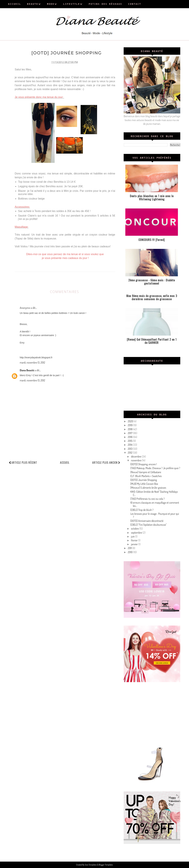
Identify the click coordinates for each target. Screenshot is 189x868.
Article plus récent (24, 462)
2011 (130, 548)
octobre (135, 529)
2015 (130, 441)
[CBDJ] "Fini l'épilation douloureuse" (149, 525)
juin (133, 536)
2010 (131, 552)
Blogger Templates (106, 865)
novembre (136, 460)
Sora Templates (91, 865)
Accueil (65, 462)
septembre (137, 533)
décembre (136, 456)
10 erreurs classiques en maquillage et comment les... (155, 504)
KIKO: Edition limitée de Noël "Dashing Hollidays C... (154, 493)
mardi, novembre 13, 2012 (33, 362)
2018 (130, 429)
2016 (130, 437)
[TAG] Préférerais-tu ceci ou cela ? (148, 499)
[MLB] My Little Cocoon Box (144, 484)
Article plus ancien (106, 462)
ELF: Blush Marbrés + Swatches (146, 476)
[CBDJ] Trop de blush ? (142, 510)
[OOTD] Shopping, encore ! (144, 464)
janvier (135, 544)
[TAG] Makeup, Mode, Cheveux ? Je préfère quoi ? (155, 468)
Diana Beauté (27, 370)
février (135, 540)
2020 (131, 421)
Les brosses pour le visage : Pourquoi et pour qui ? (155, 515)
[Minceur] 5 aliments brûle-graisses (148, 488)
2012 (130, 453)
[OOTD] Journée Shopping (144, 480)
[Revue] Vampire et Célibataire (146, 472)
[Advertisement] (152, 713)
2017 (130, 433)
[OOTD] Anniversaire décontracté (147, 521)
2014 (130, 445)
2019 (130, 425)
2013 (130, 449)
